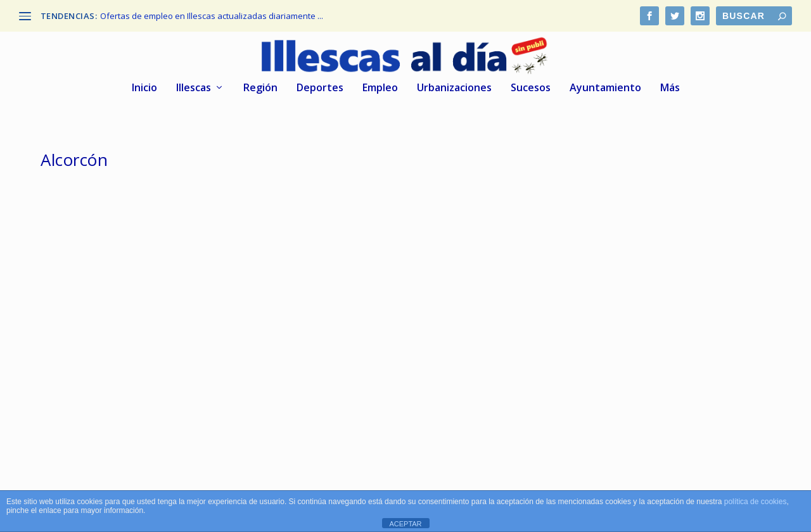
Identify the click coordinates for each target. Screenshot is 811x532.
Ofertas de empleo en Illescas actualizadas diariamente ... (212, 16)
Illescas (194, 88)
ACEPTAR (405, 524)
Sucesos (531, 88)
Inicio (144, 88)
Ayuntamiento (605, 88)
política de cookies (756, 502)
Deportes (320, 88)
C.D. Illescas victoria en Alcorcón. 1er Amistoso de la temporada (145, 341)
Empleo (380, 88)
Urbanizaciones (454, 88)
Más (670, 88)
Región (260, 88)
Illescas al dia (92, 367)
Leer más (81, 426)
